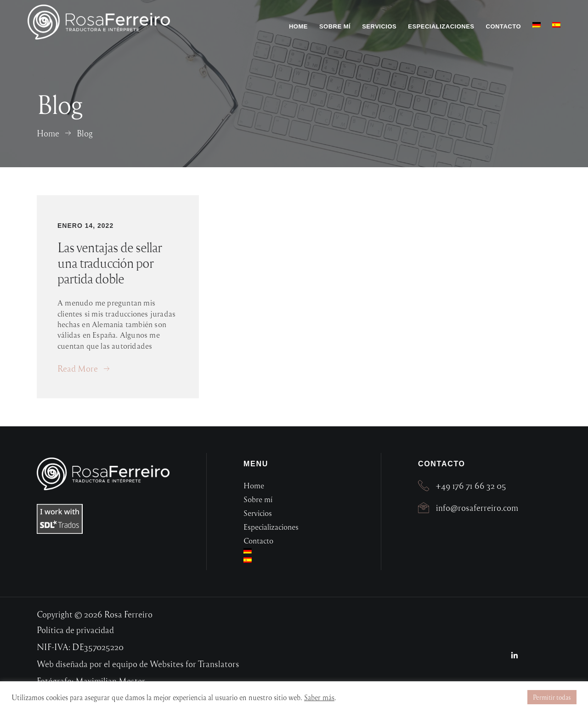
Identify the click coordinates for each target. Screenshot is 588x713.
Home (298, 26)
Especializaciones (441, 26)
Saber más (319, 697)
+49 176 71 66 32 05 (471, 485)
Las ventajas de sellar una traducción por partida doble (110, 263)
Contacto (503, 26)
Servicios (379, 26)
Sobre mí (335, 26)
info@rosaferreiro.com (477, 507)
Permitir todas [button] (552, 697)
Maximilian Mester (110, 681)
